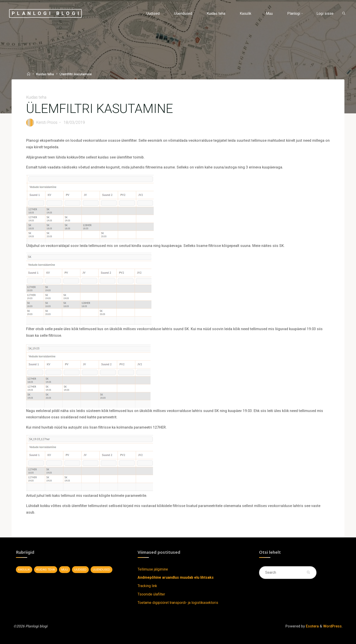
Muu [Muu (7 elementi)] (65, 570)
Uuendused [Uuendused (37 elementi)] (101, 570)
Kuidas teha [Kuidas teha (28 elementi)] (46, 570)
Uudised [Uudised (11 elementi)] (80, 570)
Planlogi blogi (47, 13)
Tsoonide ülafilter (151, 594)
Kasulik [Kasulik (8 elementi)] (24, 570)
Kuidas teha (45, 74)
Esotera (312, 626)
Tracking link (147, 586)
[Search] (344, 14)
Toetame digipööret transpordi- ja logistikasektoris (178, 603)
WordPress (332, 626)
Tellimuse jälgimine (153, 569)
